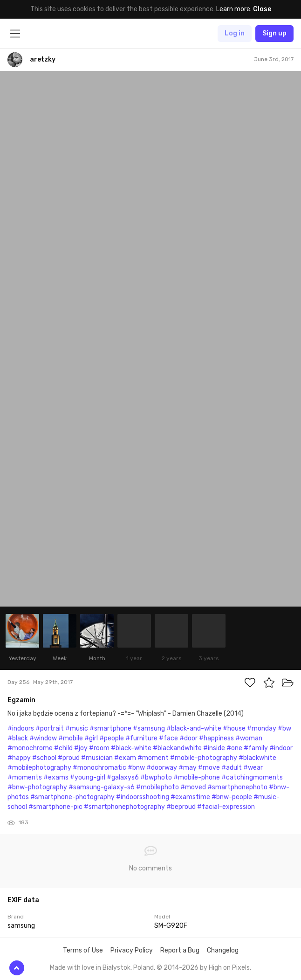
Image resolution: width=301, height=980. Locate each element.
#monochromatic (99, 768)
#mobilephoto (157, 787)
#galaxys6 (123, 777)
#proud (69, 758)
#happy (19, 758)
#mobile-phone (197, 777)
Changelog (223, 950)
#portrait (50, 728)
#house (234, 728)
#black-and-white (194, 728)
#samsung (149, 728)
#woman (249, 738)
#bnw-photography (37, 787)
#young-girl (88, 777)
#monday (262, 728)
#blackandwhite (177, 748)
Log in (235, 33)
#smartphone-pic (55, 807)
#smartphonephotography (124, 807)
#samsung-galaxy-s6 (102, 787)
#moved (193, 787)
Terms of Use (83, 950)
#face (168, 738)
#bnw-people (232, 797)
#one (234, 748)
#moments (25, 777)
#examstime (190, 797)
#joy (81, 748)
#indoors (21, 728)
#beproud (181, 807)
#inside (214, 748)
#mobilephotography (39, 768)
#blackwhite (257, 758)
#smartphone (110, 728)
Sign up (274, 33)
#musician (97, 758)
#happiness (216, 738)
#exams (56, 777)
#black (18, 738)
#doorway (162, 768)
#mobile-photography (204, 758)
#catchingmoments (252, 777)
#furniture (141, 738)
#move (209, 768)
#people (112, 738)
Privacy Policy (132, 950)
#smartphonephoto (237, 787)
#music (77, 728)
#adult (232, 768)
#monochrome (30, 748)
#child (63, 748)
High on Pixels (229, 968)
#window (43, 738)
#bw (284, 728)
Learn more (233, 9)
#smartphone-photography (72, 797)
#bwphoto (156, 777)
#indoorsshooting (143, 797)
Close (262, 9)
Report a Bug (180, 950)
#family (256, 748)
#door (188, 738)
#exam (125, 758)
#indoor (281, 748)
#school (44, 758)
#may (188, 768)
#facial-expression (226, 807)
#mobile (71, 738)
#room (99, 748)
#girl (91, 738)
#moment (153, 758)
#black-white (131, 748)
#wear (253, 768)
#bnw (136, 768)
